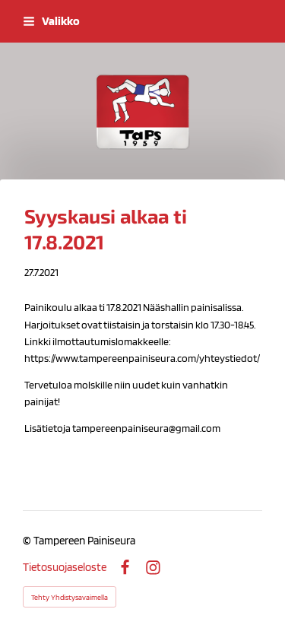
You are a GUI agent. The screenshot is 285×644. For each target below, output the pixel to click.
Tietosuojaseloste (65, 568)
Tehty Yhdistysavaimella (70, 597)
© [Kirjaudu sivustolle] (28, 541)
